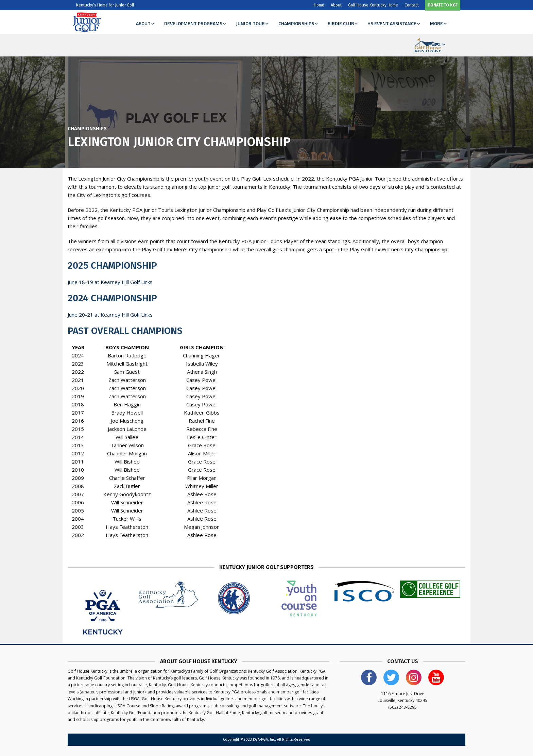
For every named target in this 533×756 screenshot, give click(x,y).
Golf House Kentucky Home (373, 5)
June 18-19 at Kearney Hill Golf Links (110, 282)
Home (319, 5)
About (336, 5)
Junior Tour (252, 23)
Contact (412, 5)
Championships (298, 23)
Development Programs (195, 23)
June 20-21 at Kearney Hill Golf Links (110, 315)
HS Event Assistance (394, 23)
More (438, 23)
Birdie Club (342, 23)
